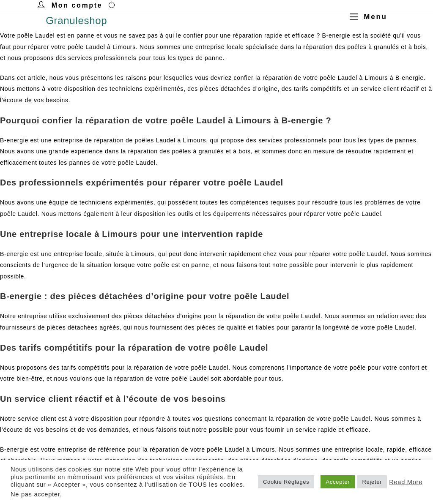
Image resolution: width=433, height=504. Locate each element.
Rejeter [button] (372, 482)
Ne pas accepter (35, 494)
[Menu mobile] (365, 17)
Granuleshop (76, 20)
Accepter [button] (338, 482)
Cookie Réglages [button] (286, 482)
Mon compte (77, 5)
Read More (406, 482)
